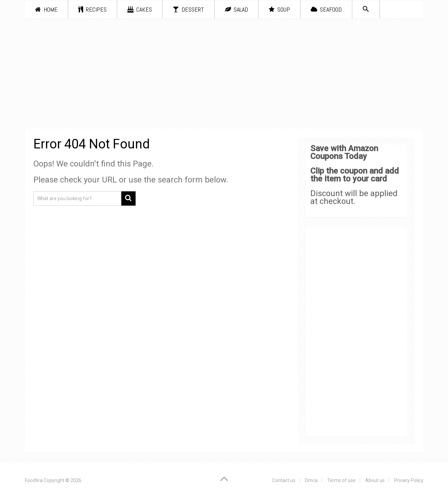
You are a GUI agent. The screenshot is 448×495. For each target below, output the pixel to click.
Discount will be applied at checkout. (354, 197)
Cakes (140, 9)
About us (375, 480)
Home (46, 9)
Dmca (311, 480)
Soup (279, 9)
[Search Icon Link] (366, 9)
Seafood (326, 9)
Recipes (92, 9)
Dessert (188, 9)
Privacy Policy (409, 480)
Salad (236, 9)
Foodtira (34, 480)
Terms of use (341, 480)
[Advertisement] (224, 75)
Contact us (284, 480)
